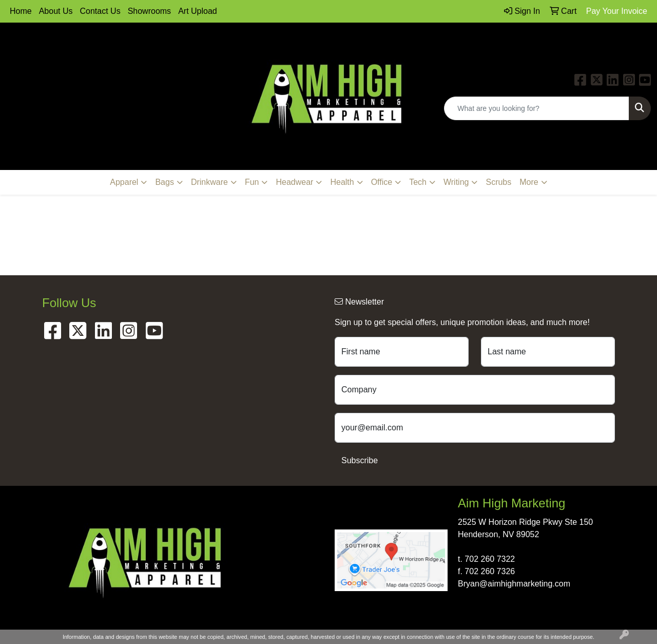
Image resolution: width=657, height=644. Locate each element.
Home (21, 11)
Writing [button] (456, 182)
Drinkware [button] (209, 182)
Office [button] (382, 182)
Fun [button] (252, 182)
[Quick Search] (537, 108)
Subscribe (360, 460)
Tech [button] (418, 182)
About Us (56, 11)
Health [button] (342, 182)
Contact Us (100, 11)
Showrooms (149, 11)
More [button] (529, 182)
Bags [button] (164, 182)
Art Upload (198, 11)
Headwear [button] (294, 182)
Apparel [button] (124, 182)
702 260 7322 (490, 559)
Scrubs (498, 182)
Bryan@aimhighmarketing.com (514, 584)
